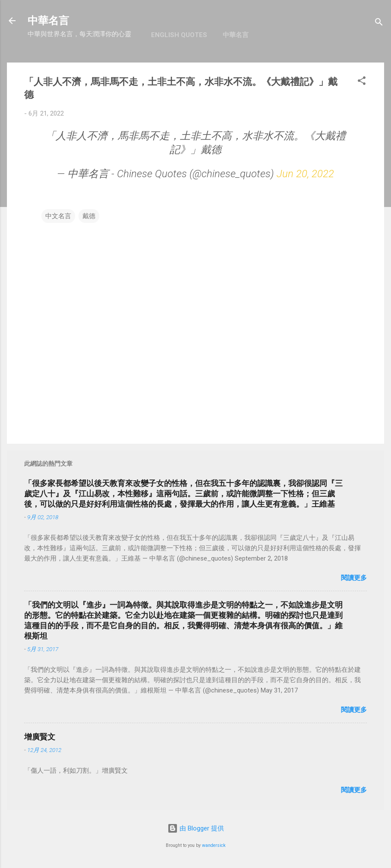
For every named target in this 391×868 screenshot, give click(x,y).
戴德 (89, 216)
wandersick (214, 845)
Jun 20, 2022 (305, 174)
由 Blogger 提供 (196, 828)
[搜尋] (379, 24)
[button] (362, 82)
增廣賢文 (40, 737)
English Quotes (179, 35)
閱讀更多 (354, 578)
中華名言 (48, 21)
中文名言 (58, 216)
